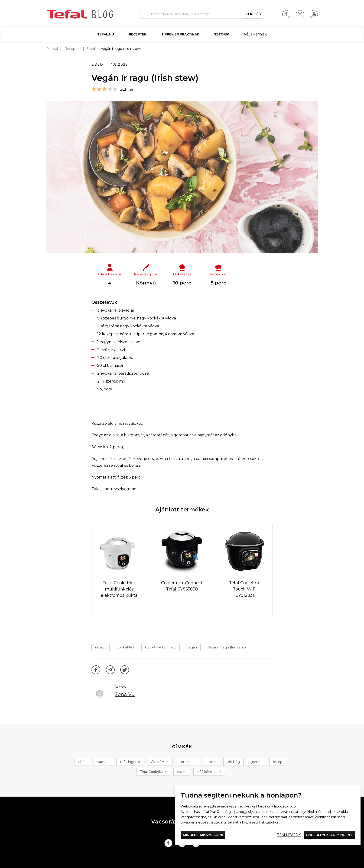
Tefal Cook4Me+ (153, 772)
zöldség (233, 762)
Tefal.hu (106, 34)
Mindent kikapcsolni (203, 835)
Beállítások (289, 835)
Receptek (138, 34)
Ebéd (91, 49)
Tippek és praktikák (180, 34)
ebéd (82, 762)
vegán (192, 647)
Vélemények (255, 34)
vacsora (103, 762)
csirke (182, 772)
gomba (256, 762)
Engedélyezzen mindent (329, 835)
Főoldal (52, 49)
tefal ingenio (130, 762)
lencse (211, 762)
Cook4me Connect (161, 647)
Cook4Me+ (125, 647)
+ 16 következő (209, 772)
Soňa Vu (125, 694)
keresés (253, 14)
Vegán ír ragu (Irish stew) (227, 647)
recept (101, 647)
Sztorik (222, 34)
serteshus (187, 762)
